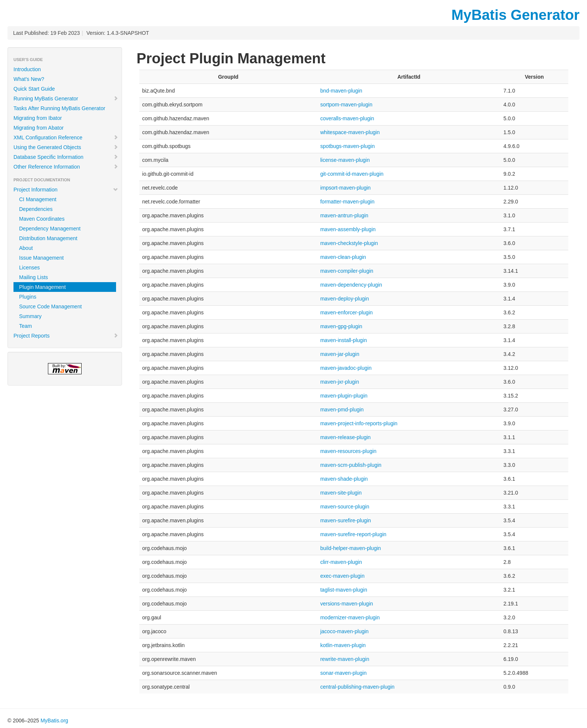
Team (25, 326)
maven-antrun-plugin (344, 215)
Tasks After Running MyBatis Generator (59, 108)
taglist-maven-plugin (343, 590)
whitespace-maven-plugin (350, 132)
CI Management (38, 199)
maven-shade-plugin (344, 479)
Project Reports (66, 336)
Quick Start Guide (34, 89)
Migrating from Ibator (38, 118)
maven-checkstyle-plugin (349, 243)
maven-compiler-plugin (347, 271)
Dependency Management (50, 229)
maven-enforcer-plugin (346, 312)
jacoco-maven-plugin (344, 631)
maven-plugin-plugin (344, 396)
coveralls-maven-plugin (347, 118)
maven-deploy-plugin (344, 299)
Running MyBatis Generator (66, 99)
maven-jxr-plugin (339, 382)
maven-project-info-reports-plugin (359, 423)
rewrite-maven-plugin (345, 659)
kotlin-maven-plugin (343, 645)
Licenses (29, 268)
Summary (30, 316)
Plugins (28, 297)
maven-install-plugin (343, 340)
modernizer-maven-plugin (350, 617)
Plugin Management (42, 287)
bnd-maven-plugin (341, 91)
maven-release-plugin (345, 437)
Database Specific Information (66, 157)
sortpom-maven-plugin (346, 105)
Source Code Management (50, 306)
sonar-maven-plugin (343, 673)
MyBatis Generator (515, 15)
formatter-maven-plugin (347, 202)
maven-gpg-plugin (341, 326)
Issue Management (41, 258)
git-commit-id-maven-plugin (352, 174)
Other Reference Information (66, 167)
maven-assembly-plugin (348, 229)
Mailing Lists (34, 277)
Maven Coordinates (42, 219)
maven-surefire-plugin (345, 520)
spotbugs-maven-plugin (347, 146)
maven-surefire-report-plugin (353, 534)
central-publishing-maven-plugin (357, 687)
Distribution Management (48, 238)
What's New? (29, 79)
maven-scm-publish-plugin (351, 465)
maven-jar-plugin (340, 354)
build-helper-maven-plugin (350, 548)
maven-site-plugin (341, 493)
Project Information (66, 190)
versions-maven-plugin (346, 604)
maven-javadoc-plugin (346, 368)
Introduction (27, 69)
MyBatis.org (54, 721)
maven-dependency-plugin (351, 285)
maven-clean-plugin (343, 257)
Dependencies (36, 209)
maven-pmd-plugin (342, 410)
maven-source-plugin (345, 507)
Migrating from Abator (39, 128)
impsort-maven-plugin (345, 188)
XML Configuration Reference (66, 138)
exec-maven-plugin (342, 576)
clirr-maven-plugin (341, 562)
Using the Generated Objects (66, 147)
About (26, 248)
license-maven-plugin (345, 160)
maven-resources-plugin (348, 451)
